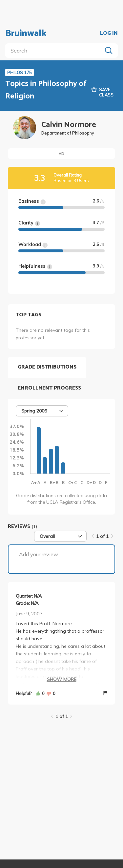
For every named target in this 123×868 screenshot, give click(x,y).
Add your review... (40, 554)
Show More (62, 679)
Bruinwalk (26, 33)
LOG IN (109, 33)
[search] (55, 51)
